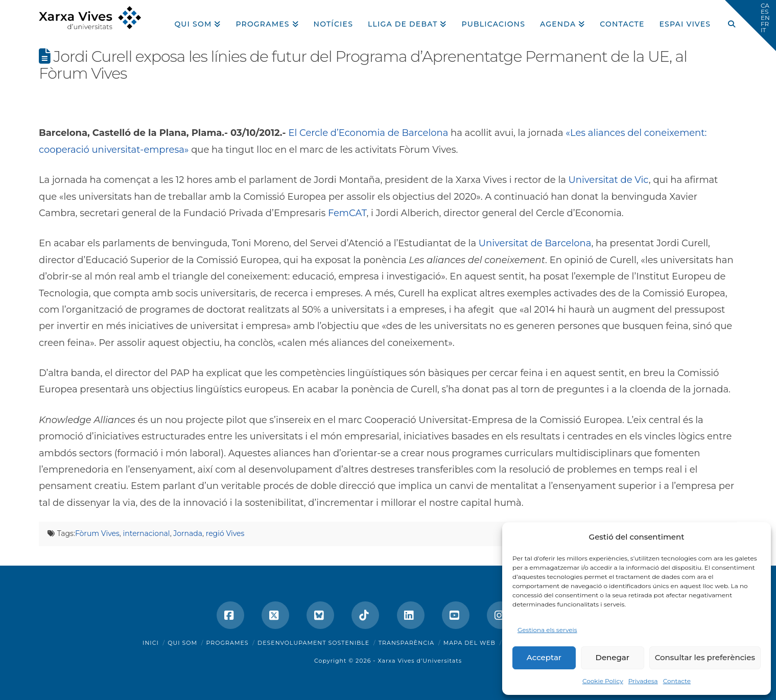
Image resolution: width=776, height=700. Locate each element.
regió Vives (225, 533)
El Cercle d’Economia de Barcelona (368, 133)
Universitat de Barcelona (535, 243)
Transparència (406, 643)
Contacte (677, 681)
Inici (151, 643)
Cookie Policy (603, 681)
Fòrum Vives (97, 533)
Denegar (613, 657)
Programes (228, 643)
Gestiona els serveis (547, 630)
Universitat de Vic (609, 180)
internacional (146, 533)
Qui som (182, 643)
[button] (750, 26)
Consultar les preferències (705, 657)
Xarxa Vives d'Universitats (420, 661)
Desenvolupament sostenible (313, 643)
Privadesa (643, 681)
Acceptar (544, 657)
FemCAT (347, 213)
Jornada (188, 533)
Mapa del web (469, 643)
